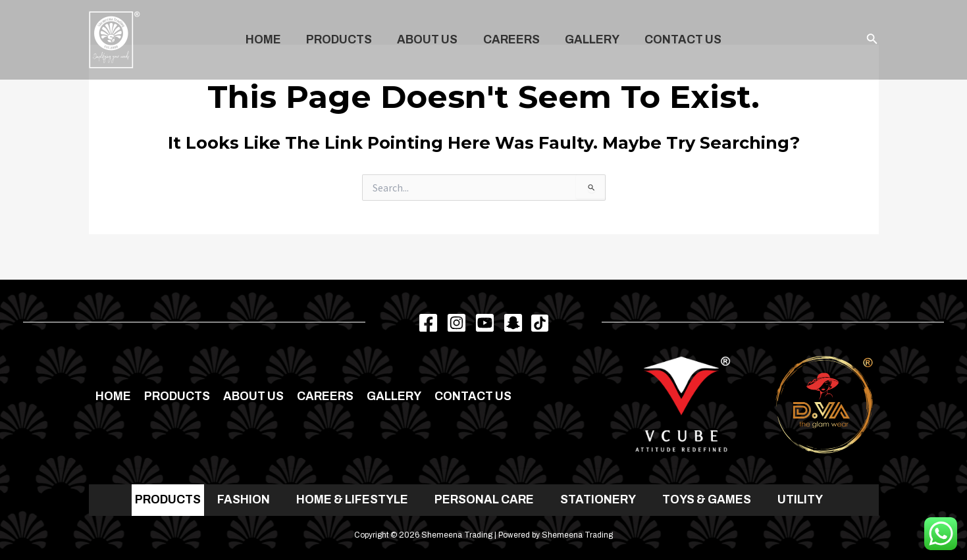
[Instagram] (457, 323)
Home (269, 40)
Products (342, 40)
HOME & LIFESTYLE (352, 500)
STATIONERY (598, 500)
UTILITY (800, 500)
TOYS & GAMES (707, 500)
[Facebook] (428, 323)
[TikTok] (540, 323)
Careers (510, 40)
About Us (429, 40)
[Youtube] (485, 323)
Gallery (589, 40)
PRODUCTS (168, 500)
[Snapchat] (513, 323)
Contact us (678, 40)
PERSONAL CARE (484, 500)
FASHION (244, 500)
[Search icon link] (872, 40)
